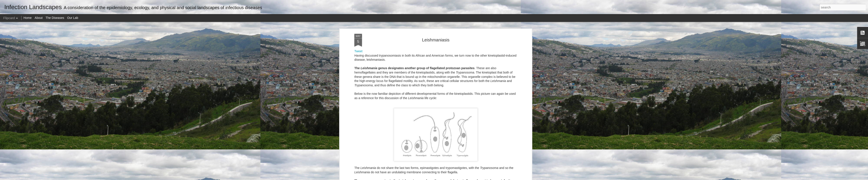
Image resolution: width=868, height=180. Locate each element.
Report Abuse (460, 178)
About (39, 18)
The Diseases (55, 18)
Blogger (448, 178)
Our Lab (73, 18)
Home (27, 18)
